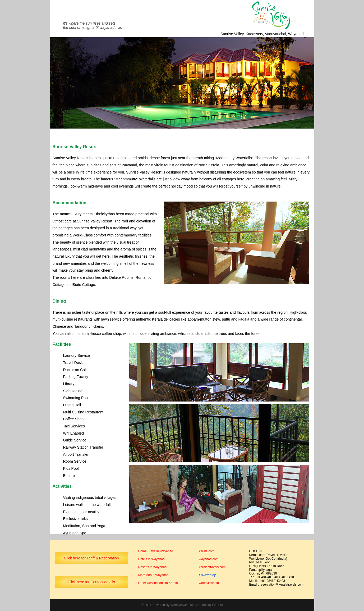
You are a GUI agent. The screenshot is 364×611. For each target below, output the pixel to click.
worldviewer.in (209, 583)
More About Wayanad (153, 575)
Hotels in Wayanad (151, 559)
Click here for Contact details (91, 582)
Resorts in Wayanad (153, 567)
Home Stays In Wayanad (156, 551)
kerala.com (207, 551)
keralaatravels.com (212, 567)
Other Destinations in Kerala (158, 583)
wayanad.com (209, 559)
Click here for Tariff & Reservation (91, 558)
